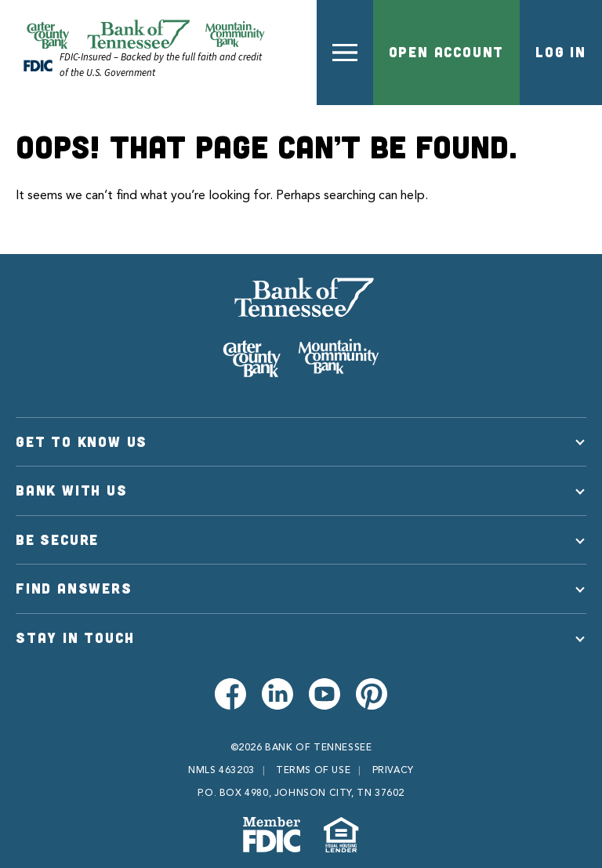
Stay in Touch (75, 637)
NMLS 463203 (221, 771)
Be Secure (57, 539)
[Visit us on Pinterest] (372, 694)
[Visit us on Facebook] (230, 694)
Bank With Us (72, 490)
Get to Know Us (82, 441)
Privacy (393, 771)
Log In (561, 52)
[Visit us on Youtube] (325, 694)
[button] (345, 53)
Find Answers (74, 588)
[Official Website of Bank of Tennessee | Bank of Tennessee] (145, 35)
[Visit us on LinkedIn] (277, 694)
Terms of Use (313, 771)
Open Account (447, 52)
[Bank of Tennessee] (301, 328)
